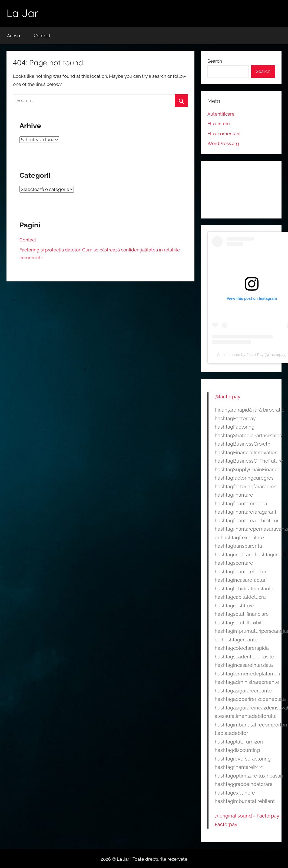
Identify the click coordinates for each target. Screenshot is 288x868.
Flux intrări (219, 124)
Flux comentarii (224, 134)
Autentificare (221, 114)
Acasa (14, 36)
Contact (42, 36)
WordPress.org (223, 143)
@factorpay (228, 397)
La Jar (22, 13)
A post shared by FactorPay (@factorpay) (252, 355)
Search (215, 61)
